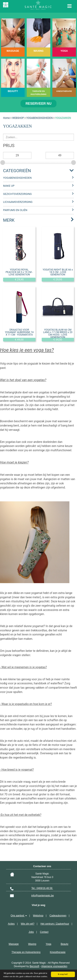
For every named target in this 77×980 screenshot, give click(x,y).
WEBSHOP (18, 118)
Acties (11, 924)
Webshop (38, 916)
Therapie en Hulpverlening (26, 952)
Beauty (64, 944)
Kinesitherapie (58, 952)
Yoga (48, 944)
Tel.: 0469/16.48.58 (42, 888)
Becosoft (34, 966)
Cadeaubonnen (58, 916)
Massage (14, 944)
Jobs (31, 932)
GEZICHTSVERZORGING (17, 194)
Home (6, 118)
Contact (44, 932)
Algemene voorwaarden (54, 966)
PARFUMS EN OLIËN (15, 210)
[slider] (3, 162)
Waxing (32, 944)
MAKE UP (9, 186)
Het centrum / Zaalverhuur (55, 924)
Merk (9, 220)
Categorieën (17, 171)
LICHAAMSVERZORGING (18, 202)
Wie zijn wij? (28, 924)
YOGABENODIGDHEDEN (39, 118)
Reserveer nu (39, 104)
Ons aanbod (19, 916)
